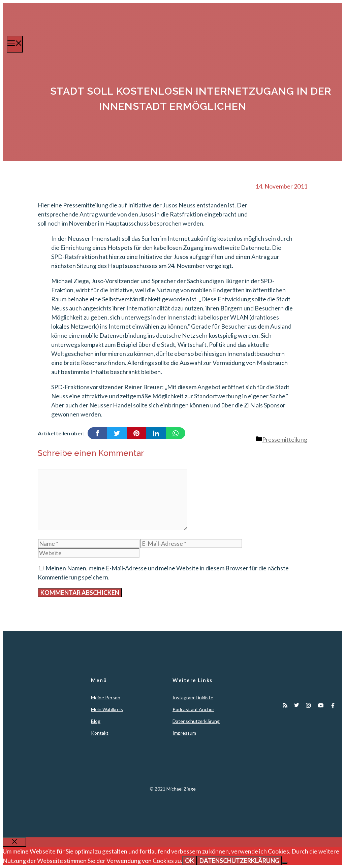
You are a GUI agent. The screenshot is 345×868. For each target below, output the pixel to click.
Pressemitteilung (285, 439)
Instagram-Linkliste (193, 697)
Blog (96, 721)
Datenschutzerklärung (196, 721)
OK (190, 861)
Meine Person (106, 697)
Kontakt (100, 733)
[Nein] (285, 863)
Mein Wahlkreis (107, 709)
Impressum (184, 733)
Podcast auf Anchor (193, 709)
